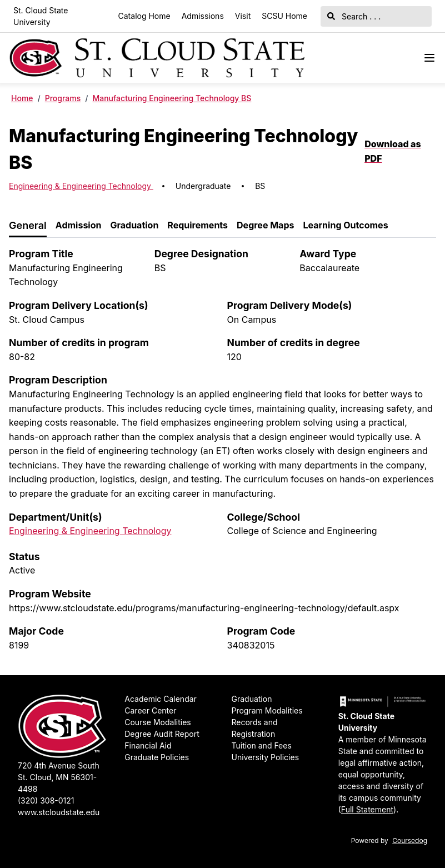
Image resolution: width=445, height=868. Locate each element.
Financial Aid (148, 745)
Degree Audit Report (162, 734)
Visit (243, 16)
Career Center (150, 710)
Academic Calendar (161, 699)
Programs (63, 98)
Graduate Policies (157, 757)
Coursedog (410, 840)
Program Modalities (267, 710)
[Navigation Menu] (429, 58)
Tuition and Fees (262, 745)
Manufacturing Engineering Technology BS (172, 98)
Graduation (252, 699)
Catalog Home (144, 16)
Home (22, 98)
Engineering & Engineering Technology (81, 186)
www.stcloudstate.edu (59, 812)
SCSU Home (284, 16)
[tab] (28, 226)
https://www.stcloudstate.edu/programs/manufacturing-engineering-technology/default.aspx (204, 608)
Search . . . (354, 16)
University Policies (266, 757)
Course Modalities (157, 722)
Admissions (203, 16)
